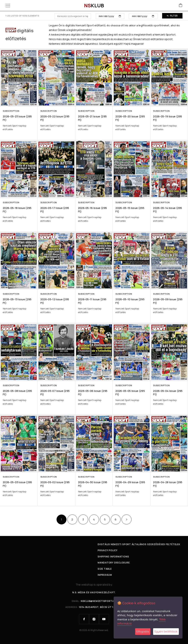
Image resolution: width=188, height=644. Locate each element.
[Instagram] (94, 619)
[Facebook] (84, 619)
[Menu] (8, 5)
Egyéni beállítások (166, 631)
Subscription (11, 111)
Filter (172, 16)
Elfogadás (143, 631)
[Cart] (181, 6)
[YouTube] (104, 619)
